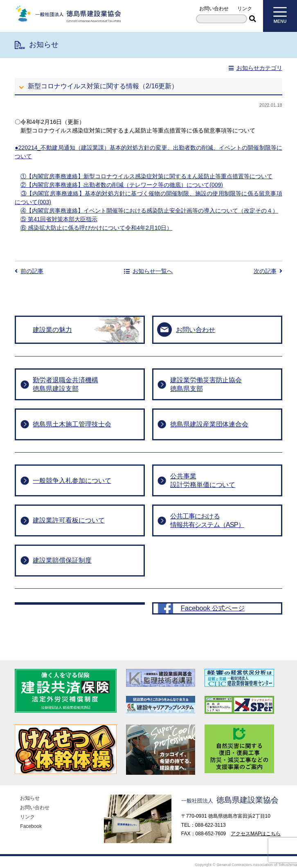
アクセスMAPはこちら (256, 819)
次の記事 (268, 271)
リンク (245, 9)
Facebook (31, 812)
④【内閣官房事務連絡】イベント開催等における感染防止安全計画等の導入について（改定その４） (149, 211)
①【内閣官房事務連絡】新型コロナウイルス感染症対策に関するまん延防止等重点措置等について (146, 176)
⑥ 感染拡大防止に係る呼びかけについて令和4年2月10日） (96, 228)
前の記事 (29, 271)
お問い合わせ (214, 9)
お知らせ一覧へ (148, 271)
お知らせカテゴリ (255, 68)
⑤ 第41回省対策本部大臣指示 (59, 219)
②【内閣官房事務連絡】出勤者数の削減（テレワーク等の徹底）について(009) (122, 185)
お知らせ (30, 783)
